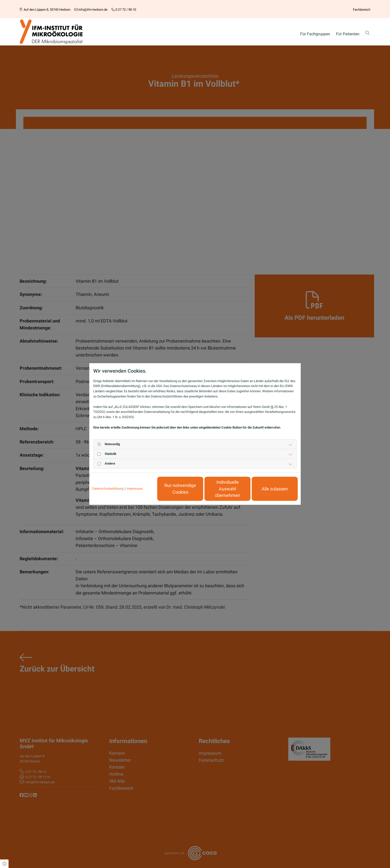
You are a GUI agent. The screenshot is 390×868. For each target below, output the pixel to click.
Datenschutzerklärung (108, 489)
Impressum (135, 489)
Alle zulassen (275, 489)
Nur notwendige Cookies (180, 489)
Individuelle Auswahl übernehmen (228, 489)
